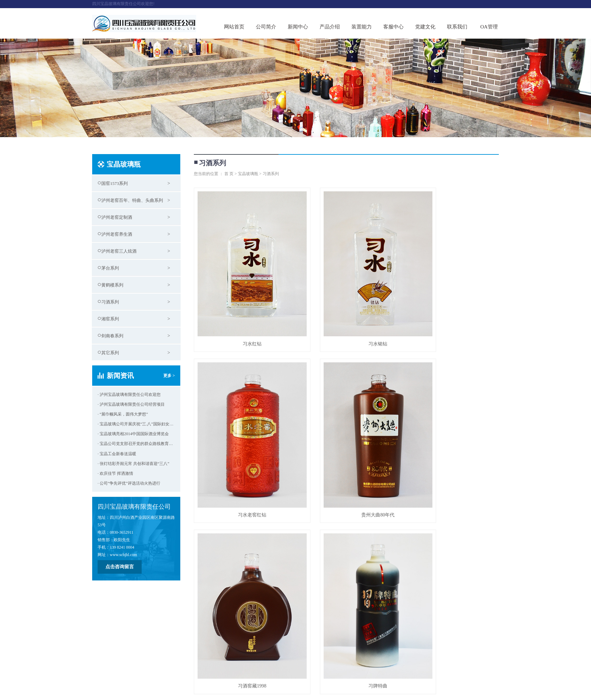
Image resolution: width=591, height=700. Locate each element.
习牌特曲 (451, 459)
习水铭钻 (346, 316)
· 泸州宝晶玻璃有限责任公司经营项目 (131, 404)
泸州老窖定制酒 (117, 217)
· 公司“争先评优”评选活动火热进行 (129, 483)
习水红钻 (242, 316)
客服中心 (393, 27)
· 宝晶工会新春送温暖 (117, 454)
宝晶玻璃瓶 (248, 174)
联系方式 (236, 657)
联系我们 (457, 27)
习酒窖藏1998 (346, 459)
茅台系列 (110, 268)
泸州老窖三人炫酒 (119, 251)
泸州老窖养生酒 (117, 234)
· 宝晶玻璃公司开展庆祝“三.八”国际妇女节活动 (136, 424)
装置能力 (362, 27)
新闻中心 (298, 27)
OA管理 (489, 27)
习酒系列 (110, 302)
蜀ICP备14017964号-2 (111, 676)
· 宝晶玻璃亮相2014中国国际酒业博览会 (133, 434)
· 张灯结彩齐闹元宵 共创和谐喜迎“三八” (134, 464)
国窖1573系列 (115, 183)
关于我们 (102, 657)
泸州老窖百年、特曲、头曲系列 (132, 200)
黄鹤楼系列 (112, 285)
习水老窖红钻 (451, 316)
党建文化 (425, 27)
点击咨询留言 (120, 567)
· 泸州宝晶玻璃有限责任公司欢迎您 (129, 395)
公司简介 (266, 27)
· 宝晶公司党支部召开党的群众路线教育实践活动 (136, 444)
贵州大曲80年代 (242, 459)
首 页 (229, 174)
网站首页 (234, 27)
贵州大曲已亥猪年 (242, 602)
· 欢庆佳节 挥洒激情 (115, 473)
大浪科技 (118, 691)
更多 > (169, 376)
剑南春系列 (112, 336)
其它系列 (110, 353)
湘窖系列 (110, 319)
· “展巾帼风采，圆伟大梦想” (123, 414)
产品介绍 (330, 27)
